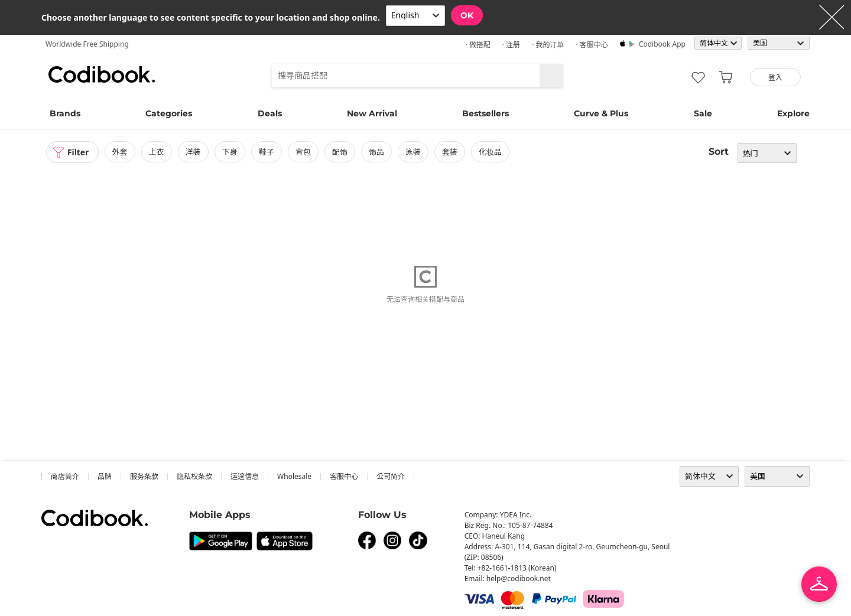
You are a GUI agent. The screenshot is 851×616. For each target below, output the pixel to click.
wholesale (294, 476)
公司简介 (391, 476)
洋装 (194, 152)
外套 (121, 152)
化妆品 (491, 152)
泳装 (414, 152)
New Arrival (372, 113)
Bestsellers (485, 113)
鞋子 (267, 152)
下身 (230, 152)
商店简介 (65, 476)
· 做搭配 (478, 45)
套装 (451, 152)
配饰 (340, 152)
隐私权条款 (194, 476)
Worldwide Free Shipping (87, 44)
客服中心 (344, 476)
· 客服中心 (592, 45)
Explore (793, 113)
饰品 (377, 152)
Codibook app (662, 44)
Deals (270, 113)
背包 (304, 152)
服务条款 (144, 476)
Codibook (102, 74)
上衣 (157, 152)
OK (467, 15)
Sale (703, 113)
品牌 (105, 476)
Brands (65, 113)
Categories (169, 113)
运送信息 (245, 476)
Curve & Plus (601, 113)
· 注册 (511, 45)
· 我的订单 (548, 45)
